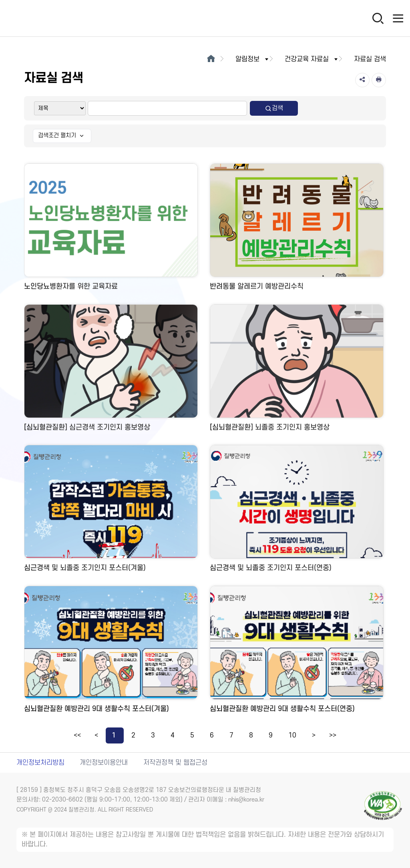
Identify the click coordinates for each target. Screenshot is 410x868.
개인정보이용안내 (104, 763)
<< (77, 735)
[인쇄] (379, 80)
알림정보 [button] (253, 59)
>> (333, 735)
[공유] (362, 80)
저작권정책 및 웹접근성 (175, 763)
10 (292, 735)
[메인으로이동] (211, 59)
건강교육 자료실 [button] (312, 59)
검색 (274, 108)
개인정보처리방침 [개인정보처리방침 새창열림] (40, 763)
